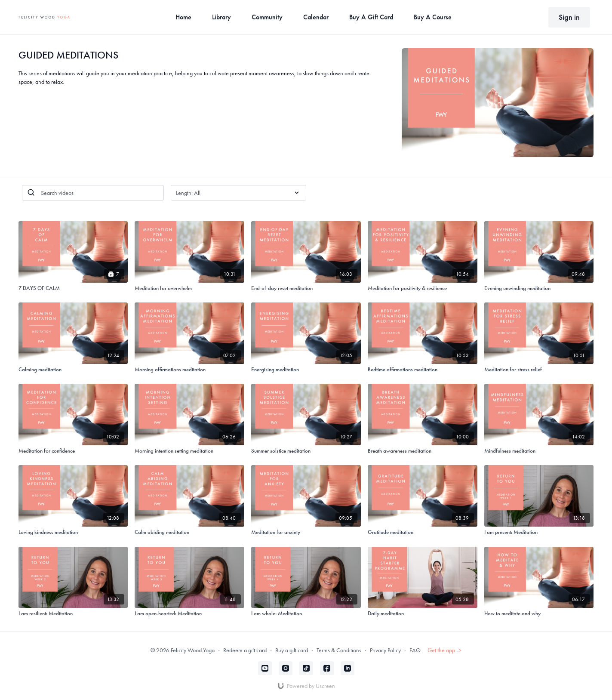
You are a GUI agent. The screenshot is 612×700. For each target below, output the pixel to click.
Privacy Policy (385, 650)
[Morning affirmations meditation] (189, 370)
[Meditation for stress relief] (539, 370)
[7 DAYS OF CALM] (73, 288)
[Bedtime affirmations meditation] (423, 370)
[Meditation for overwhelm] (189, 288)
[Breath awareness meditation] (423, 451)
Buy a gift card (292, 650)
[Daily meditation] (423, 614)
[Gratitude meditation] (423, 532)
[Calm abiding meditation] (189, 532)
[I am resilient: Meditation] (73, 614)
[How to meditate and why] (539, 614)
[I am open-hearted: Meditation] (189, 614)
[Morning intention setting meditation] (189, 451)
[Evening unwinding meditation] (539, 288)
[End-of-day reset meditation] (306, 288)
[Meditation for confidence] (73, 451)
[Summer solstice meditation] (306, 451)
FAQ (415, 650)
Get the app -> (444, 650)
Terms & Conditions (339, 650)
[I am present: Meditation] (539, 532)
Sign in (569, 17)
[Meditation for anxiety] (306, 532)
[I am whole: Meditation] (306, 614)
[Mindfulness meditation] (539, 451)
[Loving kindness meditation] (73, 532)
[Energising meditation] (306, 370)
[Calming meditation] (73, 370)
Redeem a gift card (245, 650)
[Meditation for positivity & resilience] (423, 288)
